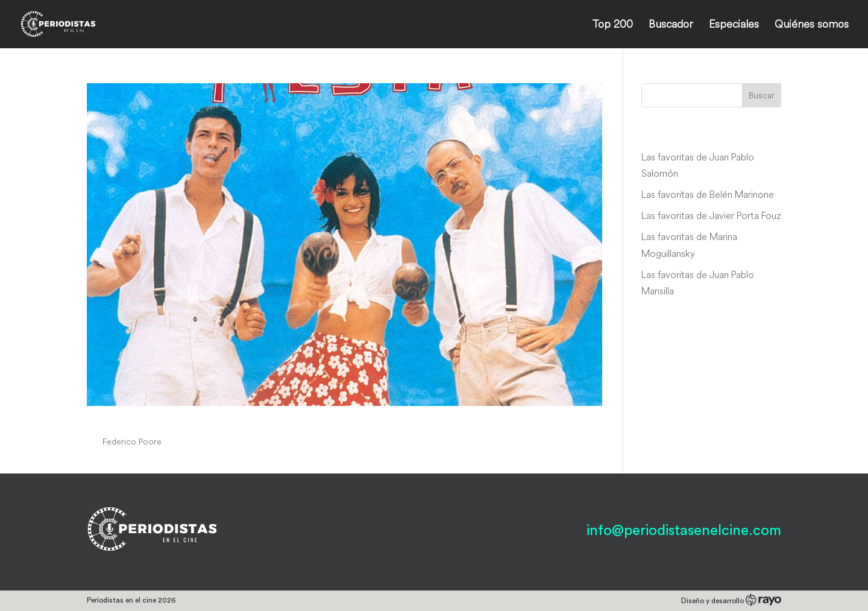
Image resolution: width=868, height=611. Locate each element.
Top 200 (612, 25)
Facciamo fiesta (146, 419)
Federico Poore (132, 442)
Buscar (762, 95)
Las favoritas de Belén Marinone (708, 194)
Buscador (671, 25)
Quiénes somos (812, 25)
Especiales (734, 25)
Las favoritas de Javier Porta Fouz (711, 215)
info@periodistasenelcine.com (684, 531)
